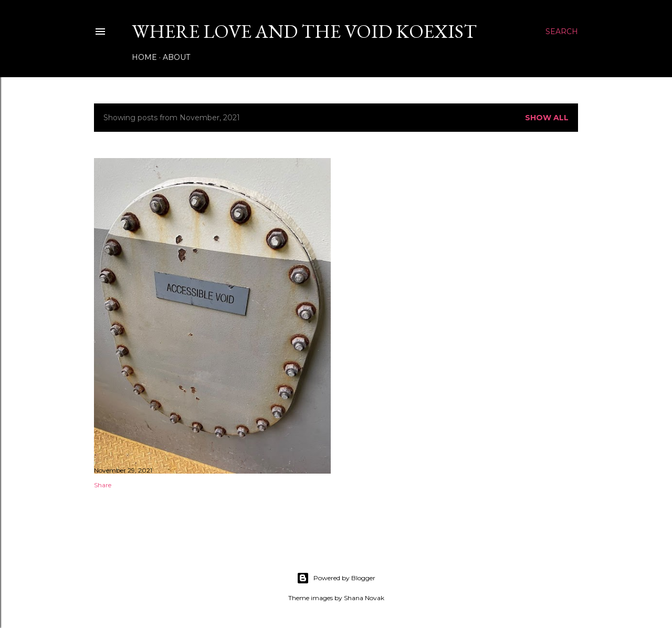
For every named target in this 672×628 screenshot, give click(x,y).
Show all (547, 118)
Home (144, 57)
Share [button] (103, 485)
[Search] (562, 32)
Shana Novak (364, 598)
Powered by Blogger (336, 578)
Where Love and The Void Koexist (304, 31)
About (176, 57)
